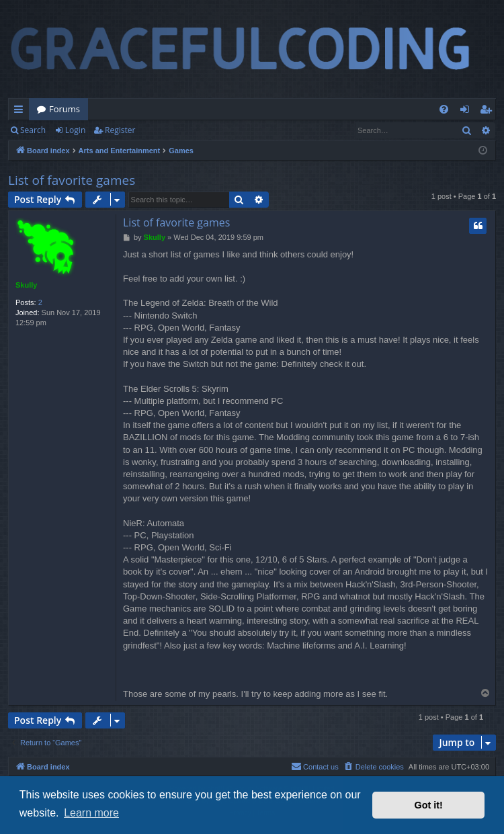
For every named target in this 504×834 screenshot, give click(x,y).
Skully (26, 285)
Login (75, 130)
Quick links (21, 112)
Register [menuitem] (489, 112)
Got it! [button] (429, 805)
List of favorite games (72, 180)
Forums (65, 109)
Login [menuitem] (467, 112)
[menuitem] (444, 109)
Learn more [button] (91, 813)
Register (120, 130)
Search (33, 130)
